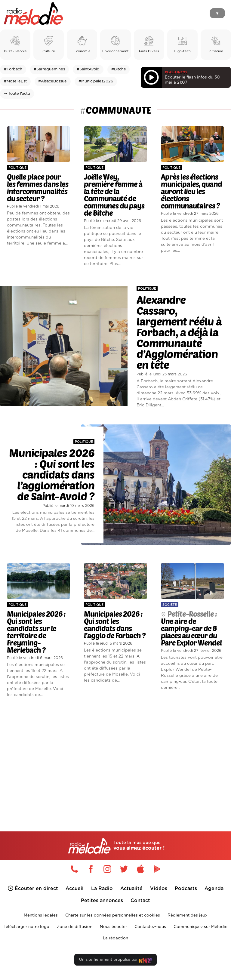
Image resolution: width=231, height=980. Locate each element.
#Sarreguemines (49, 69)
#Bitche (119, 69)
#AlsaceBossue (52, 81)
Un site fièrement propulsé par (115, 961)
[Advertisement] (115, 754)
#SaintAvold (88, 69)
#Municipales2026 (96, 81)
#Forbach (13, 69)
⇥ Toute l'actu (17, 94)
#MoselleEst (15, 81)
